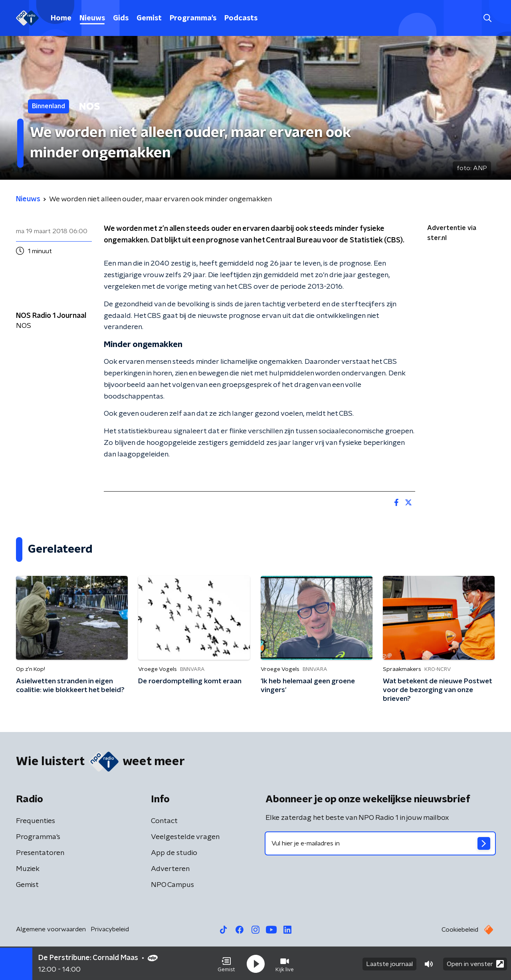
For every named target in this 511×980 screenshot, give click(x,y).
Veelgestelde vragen (185, 837)
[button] (226, 963)
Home (61, 18)
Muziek (28, 869)
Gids (121, 18)
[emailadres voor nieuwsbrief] (380, 843)
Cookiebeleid (460, 930)
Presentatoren (40, 853)
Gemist (149, 18)
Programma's (193, 18)
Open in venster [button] (475, 963)
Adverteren (170, 869)
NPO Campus (172, 885)
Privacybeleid (110, 929)
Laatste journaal (389, 963)
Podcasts (241, 18)
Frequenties (36, 821)
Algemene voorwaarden (51, 929)
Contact (164, 821)
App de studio (174, 853)
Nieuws (92, 18)
